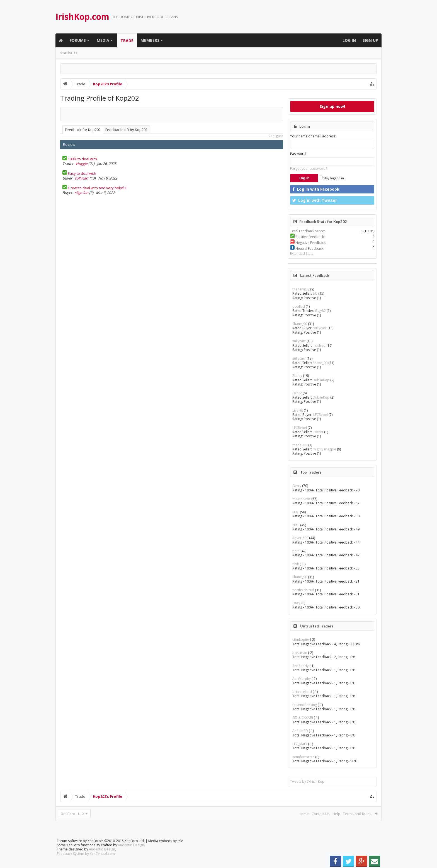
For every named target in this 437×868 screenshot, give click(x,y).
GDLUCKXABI (303, 718)
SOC (296, 512)
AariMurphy (302, 679)
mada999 (300, 445)
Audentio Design (131, 845)
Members (150, 40)
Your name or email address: (313, 136)
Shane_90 (300, 324)
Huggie (82, 164)
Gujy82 (320, 311)
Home (304, 814)
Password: (298, 154)
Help (336, 814)
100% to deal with (82, 159)
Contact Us (321, 814)
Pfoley (297, 376)
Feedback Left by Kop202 (126, 130)
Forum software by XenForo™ (101, 841)
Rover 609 (300, 538)
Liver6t (298, 410)
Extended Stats (302, 254)
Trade (127, 41)
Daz (295, 603)
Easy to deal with (82, 173)
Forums (78, 40)
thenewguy (301, 289)
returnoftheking (305, 705)
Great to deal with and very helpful (97, 188)
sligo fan (82, 193)
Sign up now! (332, 106)
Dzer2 (297, 393)
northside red (303, 590)
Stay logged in (331, 178)
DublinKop (321, 380)
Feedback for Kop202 (83, 130)
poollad (299, 306)
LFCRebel (321, 415)
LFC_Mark (300, 744)
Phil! (296, 564)
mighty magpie (324, 449)
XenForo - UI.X (73, 814)
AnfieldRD (300, 731)
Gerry (297, 486)
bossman (300, 653)
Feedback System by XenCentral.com (86, 854)
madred (319, 345)
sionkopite (301, 640)
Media (103, 40)
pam (296, 551)
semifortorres (303, 757)
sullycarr (82, 178)
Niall (296, 525)
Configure (276, 136)
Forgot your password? (309, 168)
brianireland (302, 692)
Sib (315, 293)
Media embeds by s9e (166, 841)
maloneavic (301, 499)
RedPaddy (300, 666)
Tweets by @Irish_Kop (307, 781)
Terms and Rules (357, 814)
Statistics (69, 53)
